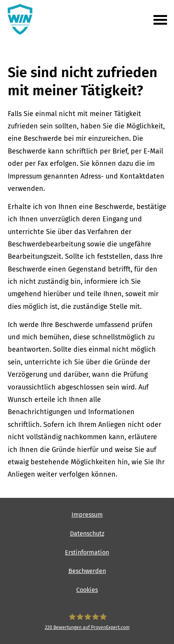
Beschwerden (87, 571)
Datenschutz (87, 534)
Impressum (87, 515)
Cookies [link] (87, 590)
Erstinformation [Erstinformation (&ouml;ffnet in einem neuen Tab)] (87, 552)
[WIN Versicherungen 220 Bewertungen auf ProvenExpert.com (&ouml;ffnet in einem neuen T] (87, 622)
